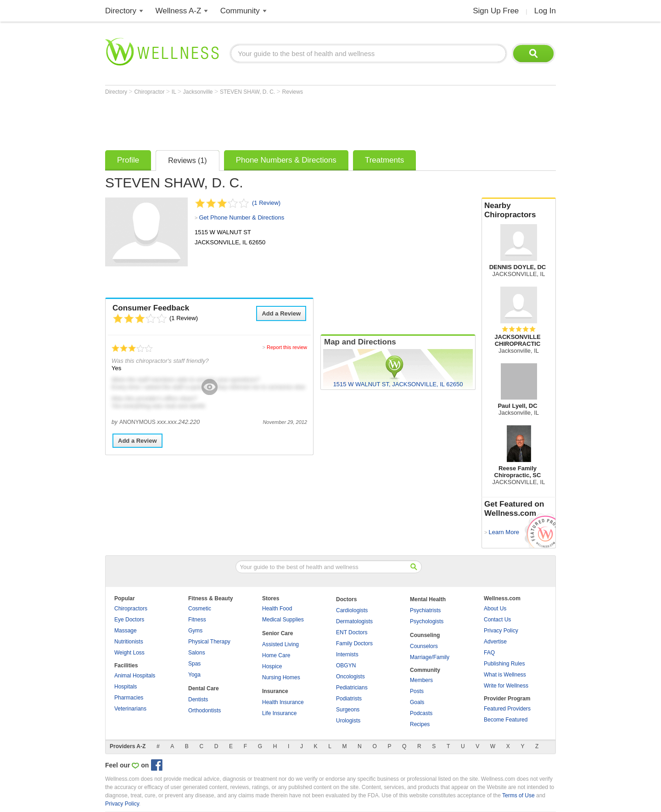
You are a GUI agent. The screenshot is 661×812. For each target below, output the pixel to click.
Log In (545, 11)
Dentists (198, 699)
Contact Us (497, 620)
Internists (347, 654)
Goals (417, 702)
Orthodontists (204, 710)
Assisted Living (280, 644)
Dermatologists (354, 621)
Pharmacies (129, 698)
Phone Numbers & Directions (286, 160)
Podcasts (421, 713)
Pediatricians (352, 688)
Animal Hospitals (135, 676)
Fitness (197, 620)
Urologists (348, 721)
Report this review (287, 347)
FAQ (489, 653)
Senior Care (277, 633)
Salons (197, 653)
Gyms (195, 631)
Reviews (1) (187, 161)
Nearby (519, 210)
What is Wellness (505, 675)
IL (175, 92)
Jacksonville (199, 92)
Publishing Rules (504, 664)
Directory (121, 11)
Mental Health (428, 599)
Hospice (272, 666)
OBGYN (346, 665)
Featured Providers (507, 709)
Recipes (420, 724)
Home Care (276, 655)
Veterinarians (130, 709)
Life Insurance (279, 713)
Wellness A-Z (179, 11)
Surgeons (348, 710)
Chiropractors (131, 609)
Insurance (275, 691)
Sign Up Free (496, 11)
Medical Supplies (283, 620)
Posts (417, 691)
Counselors (424, 646)
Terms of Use (518, 795)
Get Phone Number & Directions (241, 217)
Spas (194, 664)
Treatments (384, 160)
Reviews (293, 92)
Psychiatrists (425, 610)
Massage (126, 631)
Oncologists (350, 677)
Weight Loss (129, 653)
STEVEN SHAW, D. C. (248, 92)
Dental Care (204, 688)
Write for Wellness (506, 686)
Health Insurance (283, 702)
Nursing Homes (281, 677)
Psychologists (427, 621)
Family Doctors (354, 643)
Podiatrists (349, 699)
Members (421, 680)
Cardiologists (352, 610)
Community (240, 11)
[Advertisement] (272, 120)
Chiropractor (150, 92)
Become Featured (506, 720)
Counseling (425, 635)
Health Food (277, 609)
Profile (128, 160)
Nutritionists (129, 642)
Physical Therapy (209, 642)
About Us (495, 609)
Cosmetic (200, 609)
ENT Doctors (352, 632)
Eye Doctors (129, 620)
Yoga (194, 675)
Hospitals (126, 687)
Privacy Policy (501, 631)
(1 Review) (266, 203)
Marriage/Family (430, 657)
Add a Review (281, 313)
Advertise (495, 642)
